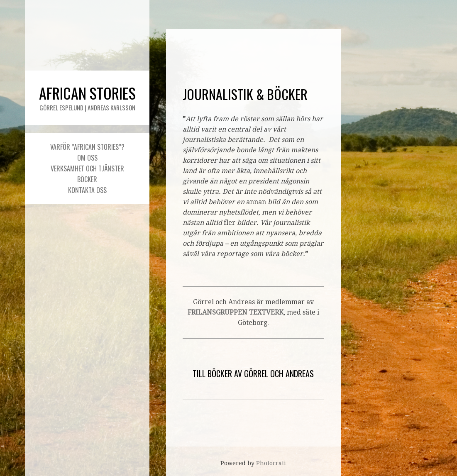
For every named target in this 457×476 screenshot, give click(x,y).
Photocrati (271, 463)
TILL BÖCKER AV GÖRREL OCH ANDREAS (253, 373)
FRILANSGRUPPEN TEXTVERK (236, 312)
